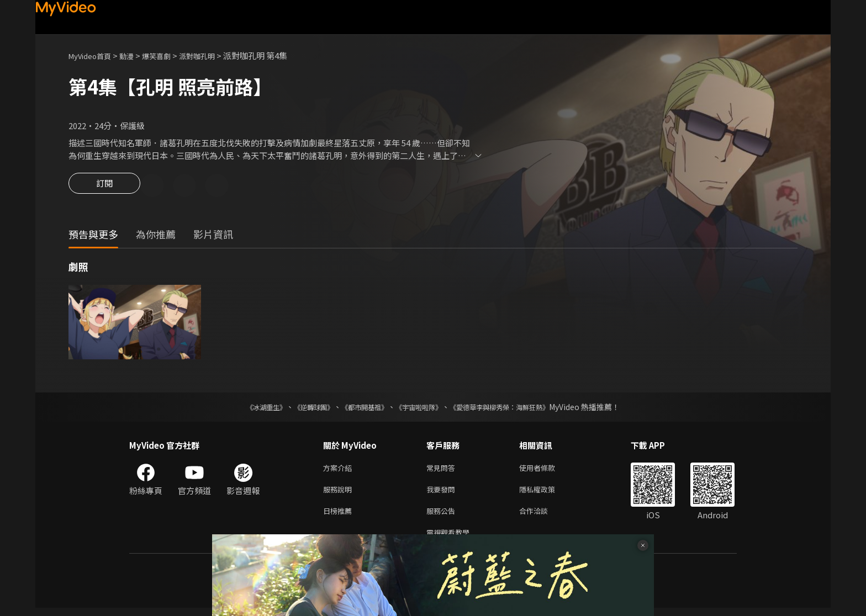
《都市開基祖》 (359, 408)
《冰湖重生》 (247, 408)
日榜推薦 (340, 516)
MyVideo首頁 (94, 55)
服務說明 (340, 493)
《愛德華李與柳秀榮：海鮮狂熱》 (514, 408)
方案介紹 (340, 470)
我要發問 (443, 493)
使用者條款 (546, 470)
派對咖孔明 (214, 55)
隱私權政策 (546, 493)
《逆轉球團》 (301, 408)
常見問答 (443, 470)
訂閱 (104, 187)
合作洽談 (542, 516)
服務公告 (443, 516)
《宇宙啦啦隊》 (421, 408)
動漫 (135, 55)
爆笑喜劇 (168, 55)
